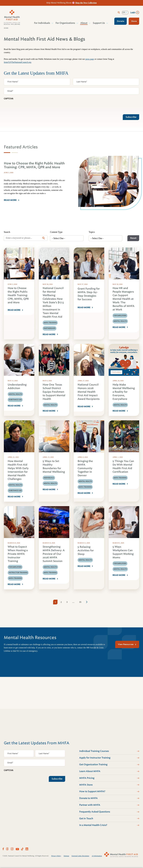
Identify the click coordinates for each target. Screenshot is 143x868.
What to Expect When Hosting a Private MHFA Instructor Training (18, 554)
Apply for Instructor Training (95, 758)
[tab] (7, 153)
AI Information (97, 856)
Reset (133, 238)
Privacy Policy (56, 856)
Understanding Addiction (17, 386)
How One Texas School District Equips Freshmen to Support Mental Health (54, 392)
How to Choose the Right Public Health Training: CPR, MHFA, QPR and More (18, 295)
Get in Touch (86, 818)
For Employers (120, 316)
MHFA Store (86, 785)
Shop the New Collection (86, 3)
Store (134, 21)
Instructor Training (18, 573)
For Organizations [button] (65, 23)
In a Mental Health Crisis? (93, 825)
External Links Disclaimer (80, 856)
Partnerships (50, 328)
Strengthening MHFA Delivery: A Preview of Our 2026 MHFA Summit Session (54, 554)
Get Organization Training (93, 764)
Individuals (49, 478)
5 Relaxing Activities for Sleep (86, 550)
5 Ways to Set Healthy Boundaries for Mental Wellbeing (54, 466)
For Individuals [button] (42, 23)
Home (6, 28)
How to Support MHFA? (92, 791)
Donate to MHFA (88, 798)
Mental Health (120, 321)
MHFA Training (50, 323)
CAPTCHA (9, 99)
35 (80, 602)
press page (90, 59)
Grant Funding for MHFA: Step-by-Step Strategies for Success (89, 294)
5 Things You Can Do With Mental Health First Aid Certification (123, 466)
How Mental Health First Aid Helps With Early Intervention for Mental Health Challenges (18, 470)
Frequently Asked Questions (95, 812)
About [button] (84, 23)
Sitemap (66, 856)
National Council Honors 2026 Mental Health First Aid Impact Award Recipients (89, 392)
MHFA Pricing (87, 778)
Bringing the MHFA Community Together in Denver (85, 468)
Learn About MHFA (90, 771)
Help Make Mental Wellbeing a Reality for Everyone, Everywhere (124, 392)
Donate (121, 21)
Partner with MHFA (90, 805)
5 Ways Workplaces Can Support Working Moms (123, 552)
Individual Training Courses (94, 751)
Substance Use (15, 400)
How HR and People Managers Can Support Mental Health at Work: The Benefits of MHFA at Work (123, 299)
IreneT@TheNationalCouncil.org (17, 62)
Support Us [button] (99, 23)
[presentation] (23, 106)
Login (133, 12)
